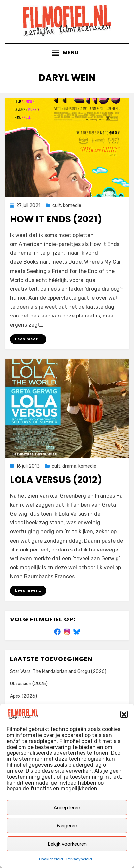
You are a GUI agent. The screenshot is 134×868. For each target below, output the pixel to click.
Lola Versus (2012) (56, 480)
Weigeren (67, 826)
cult (57, 205)
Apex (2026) (23, 696)
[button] (124, 714)
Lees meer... (28, 339)
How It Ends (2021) (56, 219)
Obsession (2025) (29, 684)
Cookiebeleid (51, 859)
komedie (72, 205)
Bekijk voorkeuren (67, 844)
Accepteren (67, 808)
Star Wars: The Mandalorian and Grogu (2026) (58, 671)
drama (69, 466)
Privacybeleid (79, 859)
